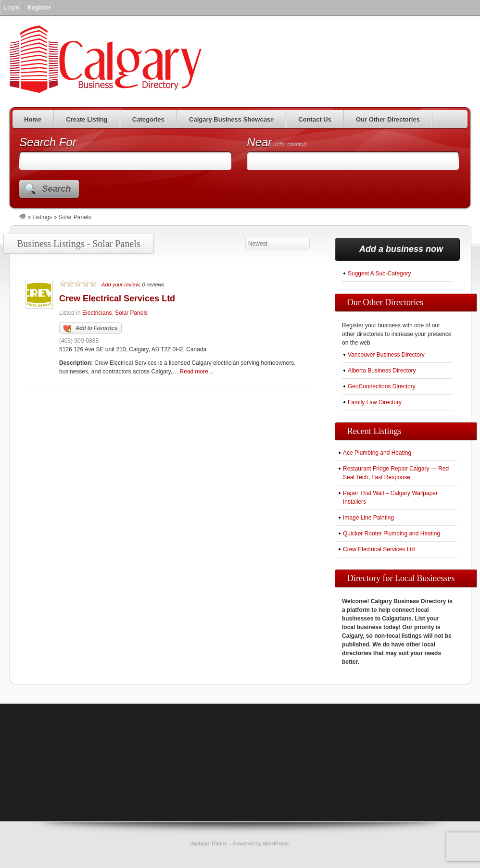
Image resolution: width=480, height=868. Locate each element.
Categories (148, 119)
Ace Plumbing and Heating (377, 453)
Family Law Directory (375, 402)
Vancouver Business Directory (386, 355)
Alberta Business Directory (382, 371)
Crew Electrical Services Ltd (117, 298)
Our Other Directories (388, 119)
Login (12, 7)
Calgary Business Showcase (231, 119)
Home (33, 119)
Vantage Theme (208, 843)
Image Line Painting (368, 518)
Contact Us (315, 119)
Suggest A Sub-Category (379, 273)
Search (56, 189)
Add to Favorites (90, 329)
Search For (48, 142)
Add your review (120, 285)
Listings (42, 217)
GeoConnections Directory (382, 386)
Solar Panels (131, 313)
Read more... (196, 372)
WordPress (276, 843)
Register (39, 7)
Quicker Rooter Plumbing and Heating (392, 533)
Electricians (97, 313)
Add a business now (401, 249)
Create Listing (87, 119)
